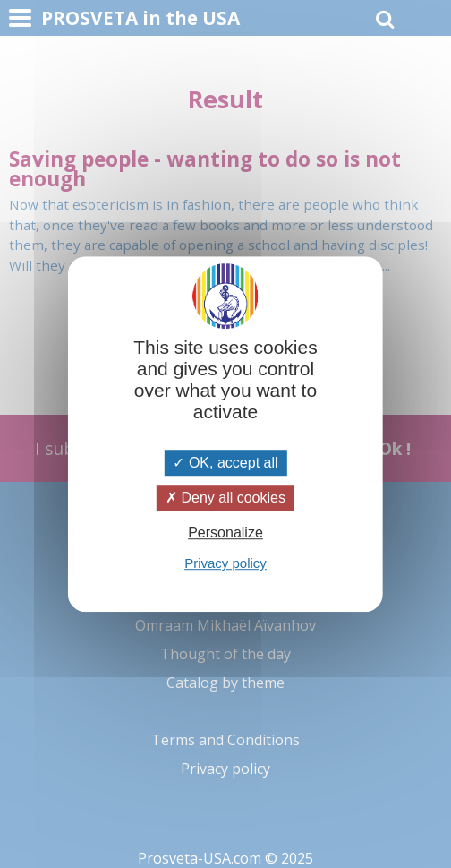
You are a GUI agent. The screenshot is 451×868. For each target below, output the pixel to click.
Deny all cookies (225, 498)
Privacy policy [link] (225, 563)
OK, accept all (225, 463)
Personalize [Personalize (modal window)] (225, 533)
